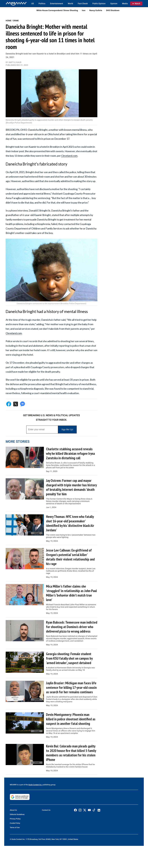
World (70, 4)
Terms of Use (15, 827)
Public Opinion (99, 4)
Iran (84, 10)
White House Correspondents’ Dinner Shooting (57, 10)
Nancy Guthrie (96, 10)
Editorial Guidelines (17, 814)
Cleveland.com (69, 156)
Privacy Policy (15, 819)
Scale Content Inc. (35, 785)
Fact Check (83, 4)
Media (125, 4)
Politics (42, 4)
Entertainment (57, 4)
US (33, 4)
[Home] (16, 4)
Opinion (114, 4)
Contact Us (46, 810)
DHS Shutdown (113, 10)
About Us (13, 810)
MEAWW (13, 785)
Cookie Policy (15, 823)
